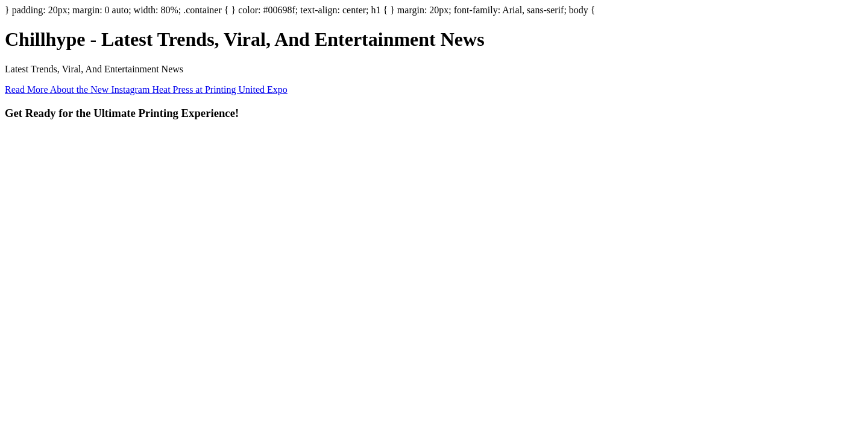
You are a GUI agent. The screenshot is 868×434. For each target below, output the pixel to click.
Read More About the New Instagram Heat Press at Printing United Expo (146, 90)
